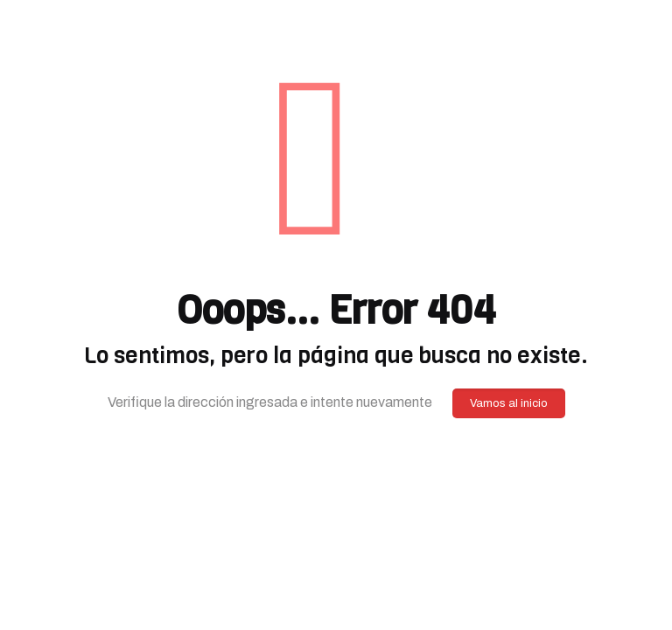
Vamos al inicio (509, 403)
